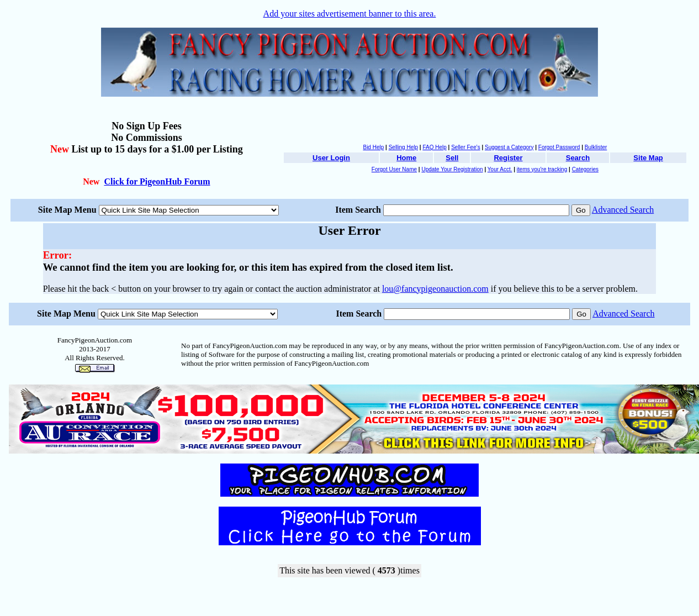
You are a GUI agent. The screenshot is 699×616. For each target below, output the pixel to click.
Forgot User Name (394, 169)
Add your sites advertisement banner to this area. (350, 14)
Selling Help (403, 147)
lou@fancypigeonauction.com (435, 289)
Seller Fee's (466, 147)
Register (508, 158)
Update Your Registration (452, 169)
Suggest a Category (509, 147)
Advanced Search (623, 210)
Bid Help (373, 147)
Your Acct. (500, 169)
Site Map (648, 158)
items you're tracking (542, 169)
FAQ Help (434, 147)
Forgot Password (559, 147)
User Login (331, 158)
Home (406, 158)
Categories (585, 169)
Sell (452, 158)
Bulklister (596, 147)
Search (578, 158)
